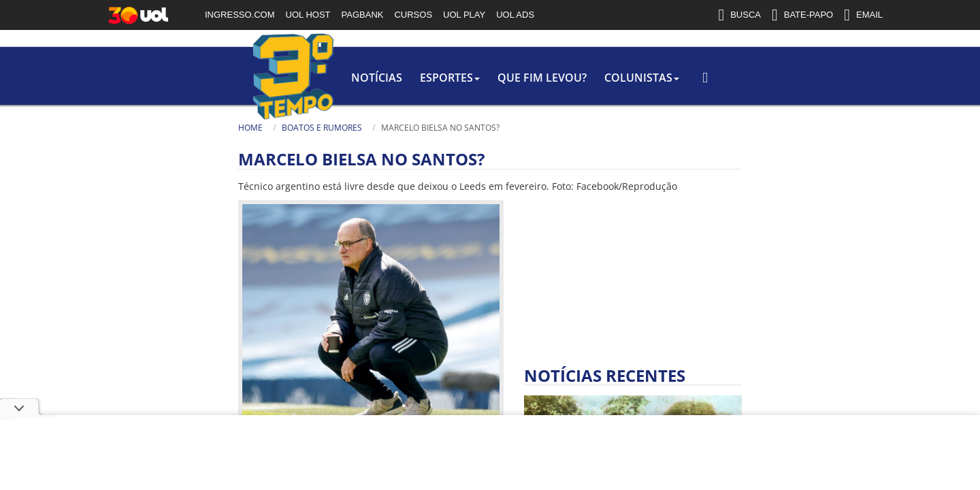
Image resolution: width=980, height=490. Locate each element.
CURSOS (413, 15)
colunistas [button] (497, 78)
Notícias (224, 78)
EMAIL (863, 15)
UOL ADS (515, 15)
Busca (687, 85)
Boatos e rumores (172, 128)
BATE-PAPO (802, 15)
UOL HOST (308, 15)
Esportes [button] (300, 78)
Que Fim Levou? (395, 78)
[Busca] (793, 91)
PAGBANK (363, 15)
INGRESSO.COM (240, 15)
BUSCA (739, 15)
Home (101, 128)
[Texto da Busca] (728, 86)
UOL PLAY (464, 15)
